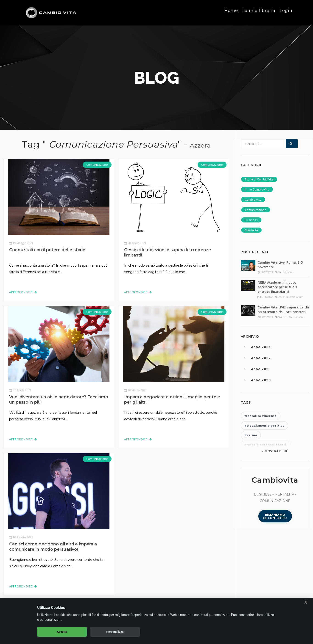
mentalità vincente (261, 416)
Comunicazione (97, 165)
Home (231, 12)
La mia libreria (259, 12)
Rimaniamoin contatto (275, 516)
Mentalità (251, 230)
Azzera (200, 145)
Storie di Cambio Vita (259, 179)
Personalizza (115, 632)
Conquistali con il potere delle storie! (48, 250)
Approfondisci (23, 292)
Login (286, 12)
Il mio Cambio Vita (257, 189)
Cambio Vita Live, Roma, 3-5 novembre (280, 265)
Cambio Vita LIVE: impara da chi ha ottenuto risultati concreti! (283, 309)
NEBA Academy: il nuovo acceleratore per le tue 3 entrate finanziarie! (277, 287)
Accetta (62, 632)
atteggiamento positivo (264, 426)
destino (251, 435)
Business (251, 220)
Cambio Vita (253, 199)
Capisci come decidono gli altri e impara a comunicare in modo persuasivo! (53, 547)
